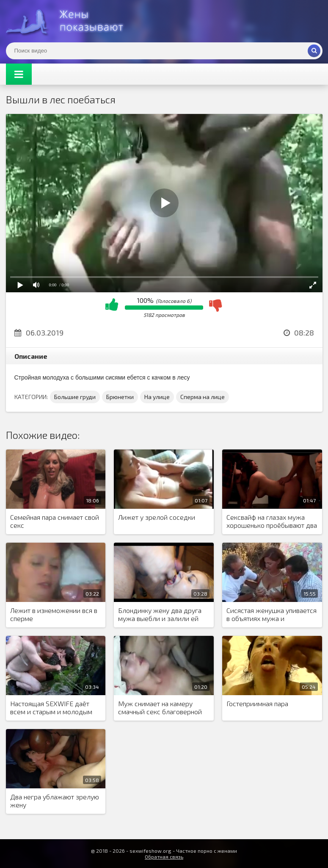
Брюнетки (120, 397)
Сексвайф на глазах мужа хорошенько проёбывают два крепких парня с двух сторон (272, 521)
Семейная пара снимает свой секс (55, 521)
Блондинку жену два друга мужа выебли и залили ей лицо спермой (160, 615)
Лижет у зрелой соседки (157, 517)
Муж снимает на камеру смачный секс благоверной (160, 707)
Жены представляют (69, 21)
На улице (157, 397)
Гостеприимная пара (257, 703)
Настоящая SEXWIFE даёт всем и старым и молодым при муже (51, 708)
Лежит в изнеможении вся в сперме (54, 614)
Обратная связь (164, 857)
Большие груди (75, 397)
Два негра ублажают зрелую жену (55, 801)
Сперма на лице (203, 397)
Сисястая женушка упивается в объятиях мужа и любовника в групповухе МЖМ (271, 615)
